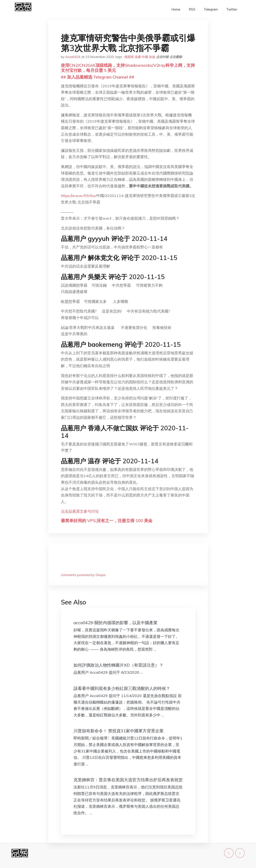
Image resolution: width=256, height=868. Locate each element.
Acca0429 (73, 57)
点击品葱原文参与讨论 (80, 511)
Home (176, 9)
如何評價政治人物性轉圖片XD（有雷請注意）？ (118, 665)
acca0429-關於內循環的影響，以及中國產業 (116, 623)
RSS (192, 9)
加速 (152, 57)
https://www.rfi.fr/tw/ (79, 196)
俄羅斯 (129, 57)
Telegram (211, 9)
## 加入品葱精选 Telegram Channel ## (98, 77)
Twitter (232, 9)
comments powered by (83, 575)
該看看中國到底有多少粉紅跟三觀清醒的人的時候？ (122, 688)
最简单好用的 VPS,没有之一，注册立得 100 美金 (107, 521)
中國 (145, 57)
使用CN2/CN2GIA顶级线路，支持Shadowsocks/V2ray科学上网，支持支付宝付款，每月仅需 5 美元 (128, 68)
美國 (138, 57)
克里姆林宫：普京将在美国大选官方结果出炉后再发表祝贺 (128, 780)
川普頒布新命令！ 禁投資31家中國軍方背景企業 (119, 731)
